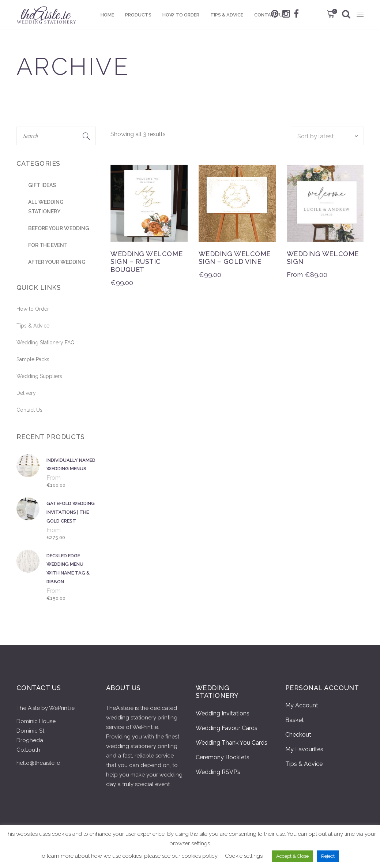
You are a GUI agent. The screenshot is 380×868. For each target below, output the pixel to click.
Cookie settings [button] (244, 856)
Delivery (26, 393)
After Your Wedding (57, 262)
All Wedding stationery (46, 207)
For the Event (48, 245)
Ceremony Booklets (223, 757)
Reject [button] (328, 856)
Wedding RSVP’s (218, 772)
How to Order (33, 309)
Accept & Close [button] (292, 856)
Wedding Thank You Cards (232, 743)
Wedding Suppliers (39, 376)
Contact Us (29, 410)
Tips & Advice (33, 326)
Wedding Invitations (223, 713)
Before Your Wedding (59, 228)
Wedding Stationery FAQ (46, 343)
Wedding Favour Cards (227, 728)
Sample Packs (33, 359)
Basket (295, 720)
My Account (302, 705)
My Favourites (304, 749)
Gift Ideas (42, 185)
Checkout (298, 735)
